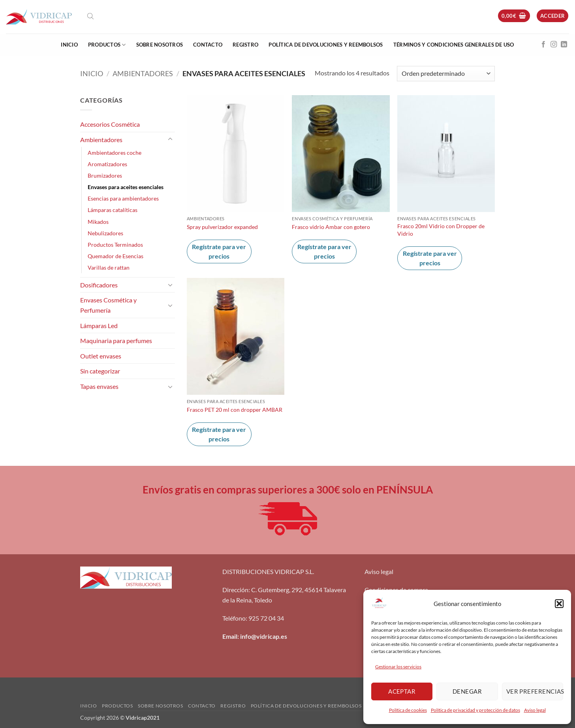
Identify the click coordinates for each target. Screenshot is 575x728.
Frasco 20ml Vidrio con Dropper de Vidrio (441, 230)
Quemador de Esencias (116, 256)
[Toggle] (170, 139)
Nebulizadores (105, 233)
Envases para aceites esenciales (126, 187)
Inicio (69, 45)
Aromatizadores (107, 164)
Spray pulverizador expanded (222, 227)
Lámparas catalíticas (113, 210)
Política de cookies (408, 710)
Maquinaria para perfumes (116, 341)
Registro (245, 45)
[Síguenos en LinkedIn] (564, 45)
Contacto (208, 45)
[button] (559, 604)
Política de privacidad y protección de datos (475, 710)
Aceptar (402, 691)
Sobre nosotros (160, 45)
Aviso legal (535, 710)
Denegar (467, 691)
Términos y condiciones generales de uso (454, 45)
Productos (107, 45)
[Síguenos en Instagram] (554, 45)
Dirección (235, 590)
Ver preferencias (535, 691)
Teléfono (234, 618)
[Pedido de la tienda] (446, 74)
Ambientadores (143, 73)
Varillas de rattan (109, 267)
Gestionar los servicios (398, 667)
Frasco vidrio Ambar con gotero (331, 227)
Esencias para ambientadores (123, 198)
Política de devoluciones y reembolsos (326, 45)
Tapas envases (99, 386)
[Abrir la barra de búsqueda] (90, 16)
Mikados (98, 222)
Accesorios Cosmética (110, 124)
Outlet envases (101, 356)
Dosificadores (99, 285)
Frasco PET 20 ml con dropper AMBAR (235, 410)
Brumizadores (105, 175)
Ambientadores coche (115, 153)
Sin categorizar (100, 371)
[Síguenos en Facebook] (543, 45)
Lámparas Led (99, 326)
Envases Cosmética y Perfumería (108, 305)
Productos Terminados (115, 245)
